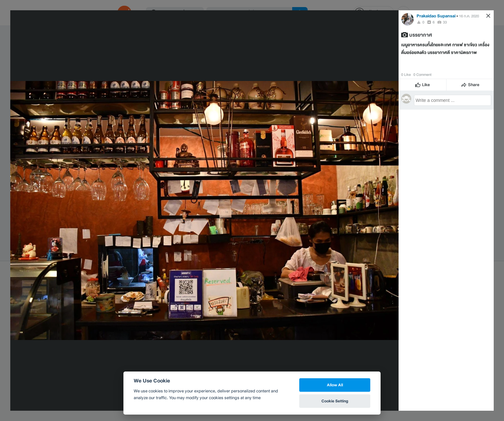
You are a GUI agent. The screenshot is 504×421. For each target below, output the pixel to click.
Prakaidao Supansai (436, 16)
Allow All (335, 385)
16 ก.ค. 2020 (469, 16)
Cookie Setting (335, 401)
